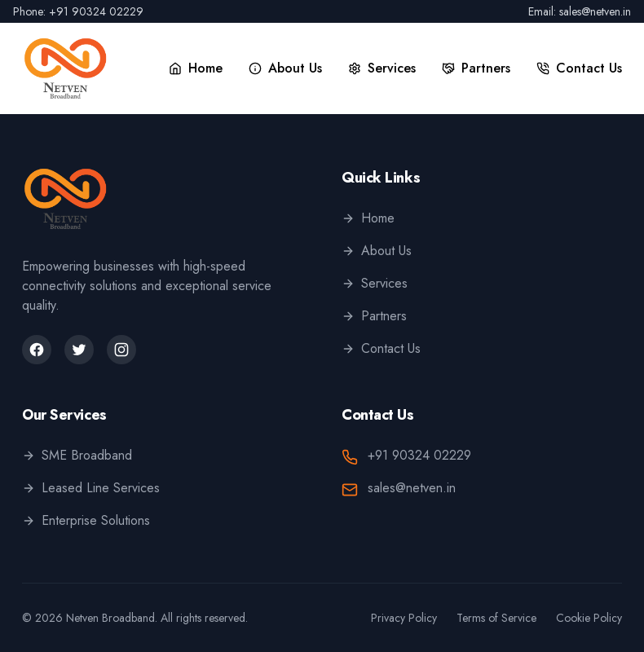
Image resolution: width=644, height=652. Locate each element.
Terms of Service (496, 618)
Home (368, 218)
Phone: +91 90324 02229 (78, 11)
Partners (374, 316)
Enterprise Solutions (86, 520)
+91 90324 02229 (419, 455)
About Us (377, 251)
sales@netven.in (412, 488)
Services (375, 283)
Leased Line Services (91, 488)
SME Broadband (77, 455)
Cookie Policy (589, 618)
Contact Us (381, 348)
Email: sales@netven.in (580, 11)
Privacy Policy (404, 618)
